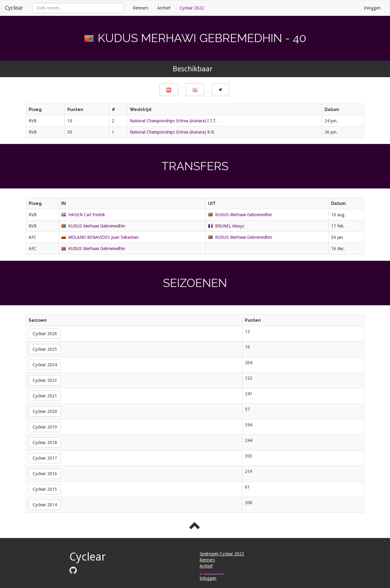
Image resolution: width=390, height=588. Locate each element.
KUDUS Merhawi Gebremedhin (244, 215)
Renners (140, 8)
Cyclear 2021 (45, 396)
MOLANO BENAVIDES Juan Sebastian (103, 237)
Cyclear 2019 (45, 427)
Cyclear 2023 (45, 380)
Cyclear (14, 8)
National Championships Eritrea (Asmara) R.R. (172, 132)
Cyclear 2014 (45, 505)
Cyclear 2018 (45, 443)
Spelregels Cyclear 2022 (222, 554)
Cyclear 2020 (45, 411)
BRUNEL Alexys (230, 226)
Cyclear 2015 (45, 489)
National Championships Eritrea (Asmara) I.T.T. (173, 121)
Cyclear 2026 (45, 334)
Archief (164, 8)
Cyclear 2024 (45, 365)
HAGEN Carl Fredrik (87, 215)
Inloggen (372, 8)
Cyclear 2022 (192, 8)
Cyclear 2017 (45, 458)
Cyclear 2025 (45, 349)
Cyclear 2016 (45, 474)
